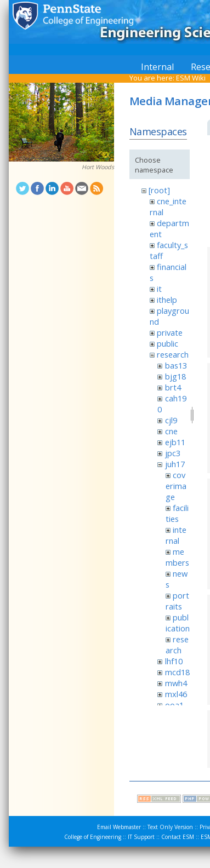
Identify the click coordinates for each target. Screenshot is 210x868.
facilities (177, 513)
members (177, 557)
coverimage (176, 486)
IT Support (141, 837)
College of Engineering (93, 837)
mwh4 (176, 683)
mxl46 (176, 694)
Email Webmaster (119, 827)
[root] (159, 190)
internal (176, 535)
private (170, 332)
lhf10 (174, 661)
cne (171, 431)
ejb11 (175, 442)
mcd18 (177, 672)
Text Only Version (170, 827)
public (168, 343)
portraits (177, 601)
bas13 (176, 365)
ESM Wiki (191, 78)
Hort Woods (98, 167)
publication (178, 623)
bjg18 (175, 376)
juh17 (175, 464)
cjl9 (171, 420)
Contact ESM (178, 837)
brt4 (173, 387)
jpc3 (173, 453)
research (173, 354)
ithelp (167, 300)
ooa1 (174, 705)
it (159, 289)
